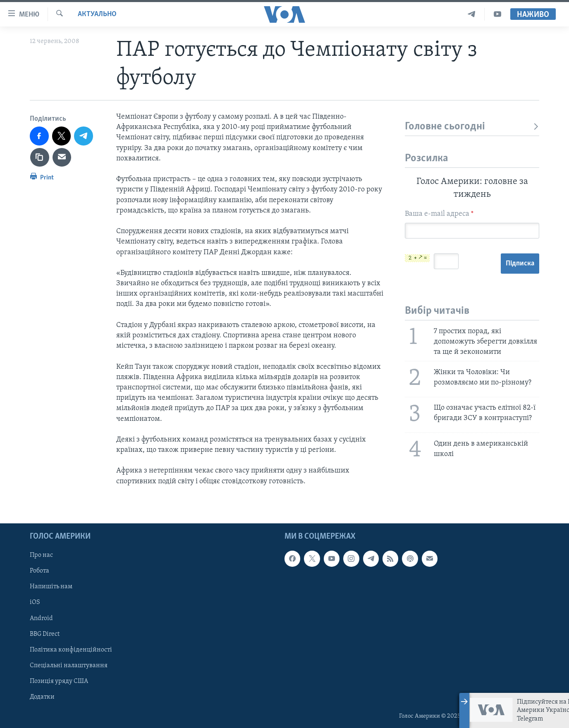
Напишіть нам (51, 587)
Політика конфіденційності (71, 649)
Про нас (41, 555)
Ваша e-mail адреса (439, 214)
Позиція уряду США (59, 681)
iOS (35, 602)
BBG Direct (45, 634)
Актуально (97, 14)
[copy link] (40, 158)
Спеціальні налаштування (69, 665)
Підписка (520, 264)
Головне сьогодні (472, 127)
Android (41, 618)
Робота (39, 571)
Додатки (42, 697)
